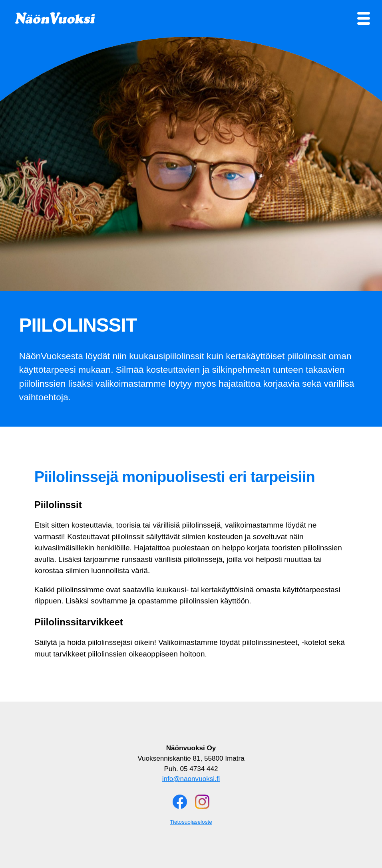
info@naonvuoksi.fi (191, 779)
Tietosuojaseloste (191, 822)
